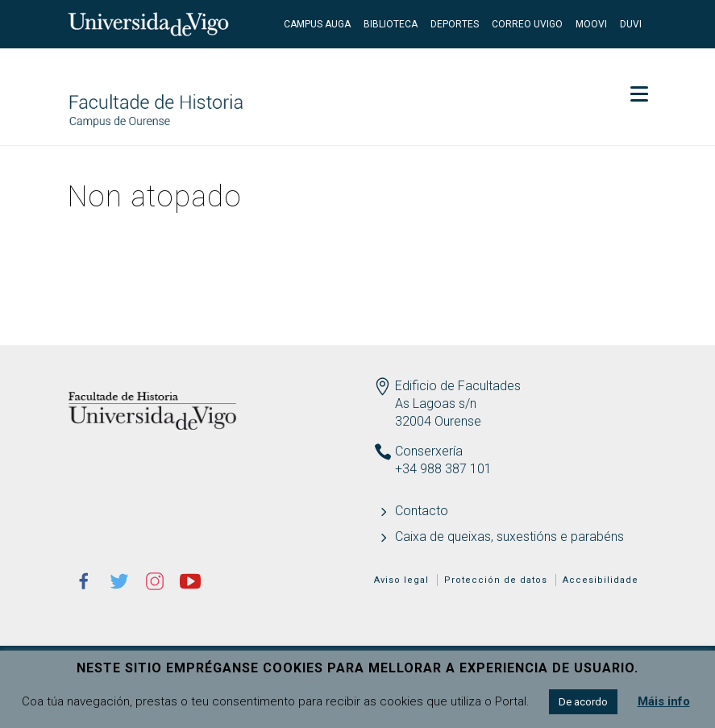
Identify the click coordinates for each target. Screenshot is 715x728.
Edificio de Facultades (458, 386)
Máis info (664, 701)
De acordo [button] (583, 702)
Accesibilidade (601, 580)
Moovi (591, 24)
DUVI (631, 24)
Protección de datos (496, 580)
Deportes (455, 24)
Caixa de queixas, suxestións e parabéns (509, 537)
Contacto (422, 511)
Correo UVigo (527, 24)
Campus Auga (317, 24)
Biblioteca (391, 24)
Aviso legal (401, 580)
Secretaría (603, 73)
